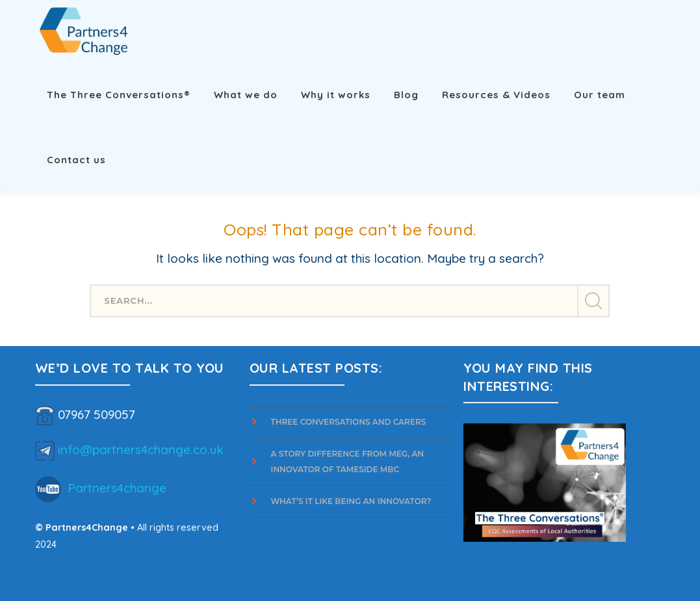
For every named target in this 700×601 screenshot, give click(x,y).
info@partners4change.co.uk (141, 449)
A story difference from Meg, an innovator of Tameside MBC (348, 461)
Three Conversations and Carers (349, 422)
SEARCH (593, 301)
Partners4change (117, 487)
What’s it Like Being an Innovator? (352, 501)
